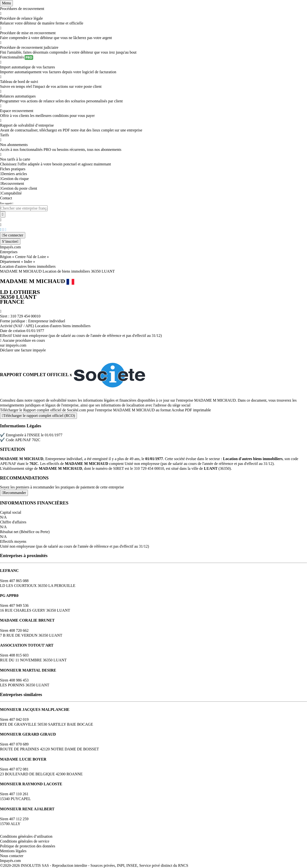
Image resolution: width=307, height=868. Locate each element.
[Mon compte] (13, 235)
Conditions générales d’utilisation (26, 836)
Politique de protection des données (28, 846)
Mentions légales (13, 851)
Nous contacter (12, 856)
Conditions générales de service (25, 841)
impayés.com (16, 345)
